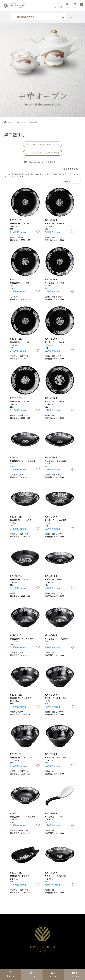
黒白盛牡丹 (34, 122)
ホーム (8, 122)
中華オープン (21, 122)
